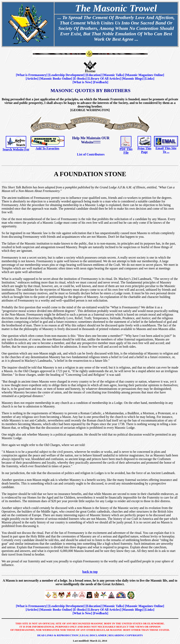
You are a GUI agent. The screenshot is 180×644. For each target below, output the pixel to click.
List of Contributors (91, 154)
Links (149, 79)
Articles (32, 79)
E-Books (80, 79)
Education (93, 75)
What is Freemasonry (32, 75)
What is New (82, 82)
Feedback (101, 82)
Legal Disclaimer (93, 635)
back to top (90, 572)
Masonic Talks (113, 75)
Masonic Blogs (132, 79)
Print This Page (144, 150)
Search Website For (16, 149)
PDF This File (126, 151)
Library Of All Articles (104, 79)
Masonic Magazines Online (144, 75)
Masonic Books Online (56, 79)
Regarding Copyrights (126, 635)
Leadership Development (66, 75)
